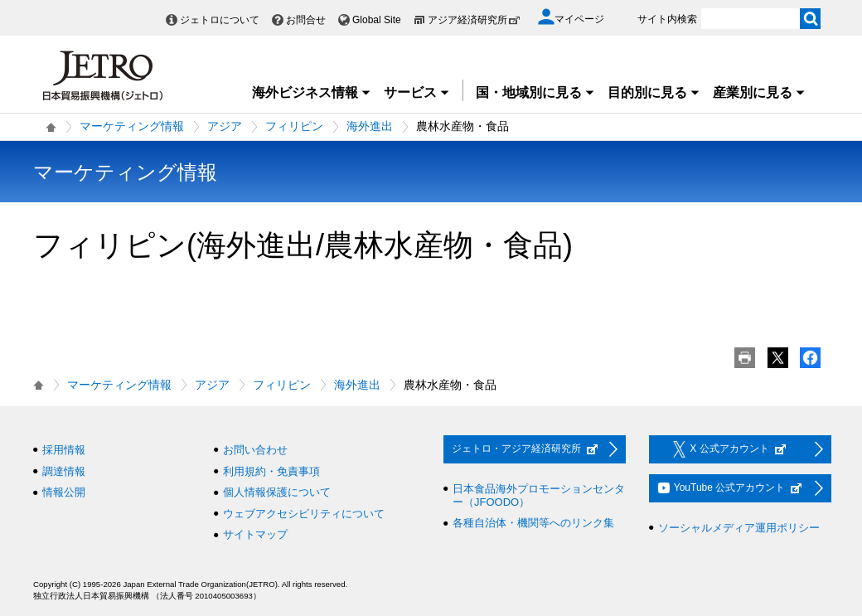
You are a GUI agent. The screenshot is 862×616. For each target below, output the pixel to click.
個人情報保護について (277, 492)
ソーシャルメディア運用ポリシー (739, 528)
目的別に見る (654, 92)
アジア (225, 126)
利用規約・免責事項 (271, 471)
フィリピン (294, 126)
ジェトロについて (220, 20)
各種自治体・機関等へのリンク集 (533, 523)
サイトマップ (255, 534)
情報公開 (64, 492)
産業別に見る (759, 92)
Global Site (377, 20)
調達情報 (64, 471)
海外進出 (370, 126)
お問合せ (306, 20)
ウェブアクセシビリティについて (304, 514)
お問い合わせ (255, 450)
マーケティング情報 (132, 126)
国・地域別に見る (535, 92)
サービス (417, 92)
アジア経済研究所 (474, 20)
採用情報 (64, 450)
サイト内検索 (667, 19)
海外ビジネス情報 (312, 92)
